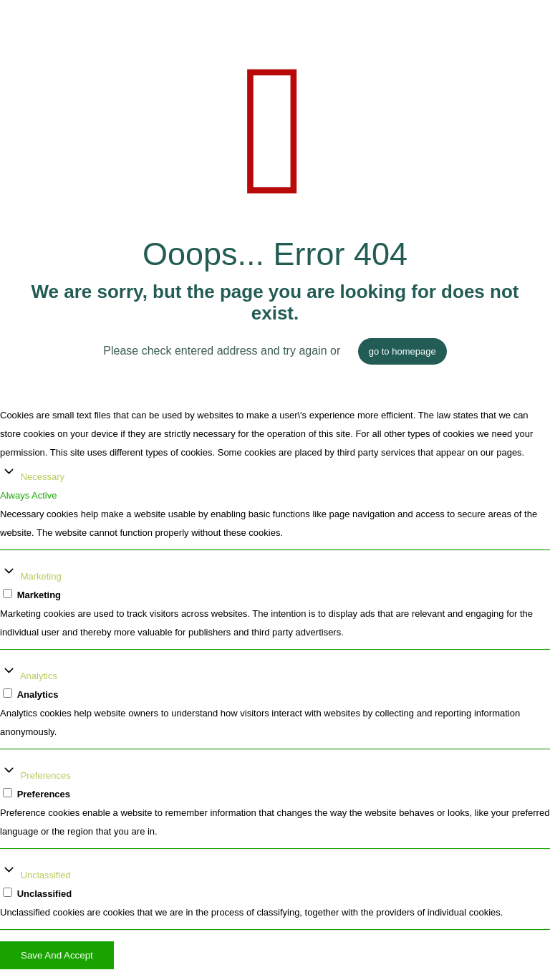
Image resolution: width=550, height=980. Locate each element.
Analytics (39, 676)
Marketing (41, 576)
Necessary (43, 477)
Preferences (46, 775)
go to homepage (402, 351)
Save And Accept (57, 955)
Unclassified (46, 875)
